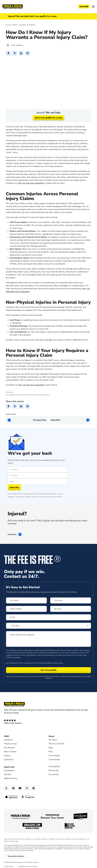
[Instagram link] (27, 797)
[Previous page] (27, 429)
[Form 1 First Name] (26, 610)
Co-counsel (54, 784)
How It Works (10, 761)
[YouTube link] (20, 797)
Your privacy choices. (16, 865)
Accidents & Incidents (27, 25)
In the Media (54, 765)
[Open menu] (93, 7)
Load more (12, 544)
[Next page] (70, 429)
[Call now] (84, 7)
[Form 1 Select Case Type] (48, 635)
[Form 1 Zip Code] (71, 618)
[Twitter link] (7, 797)
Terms (37, 672)
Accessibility (54, 776)
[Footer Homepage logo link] (48, 713)
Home (8, 25)
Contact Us (9, 769)
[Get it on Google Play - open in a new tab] (28, 806)
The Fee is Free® (56, 753)
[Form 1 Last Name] (71, 610)
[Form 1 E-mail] (48, 626)
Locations (8, 749)
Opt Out (8, 784)
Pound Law (53, 780)
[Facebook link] (13, 797)
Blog (15, 25)
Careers (7, 765)
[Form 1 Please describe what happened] (48, 648)
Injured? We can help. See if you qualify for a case (32, 16)
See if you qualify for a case (49, 127)
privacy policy (58, 672)
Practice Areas (10, 753)
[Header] (13, 6)
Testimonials (54, 769)
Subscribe (14, 497)
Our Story (53, 749)
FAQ (50, 761)
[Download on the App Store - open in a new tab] (12, 806)
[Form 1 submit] (48, 679)
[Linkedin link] (34, 797)
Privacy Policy (38, 503)
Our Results (9, 757)
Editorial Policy (11, 788)
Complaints (9, 780)
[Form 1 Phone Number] (26, 618)
